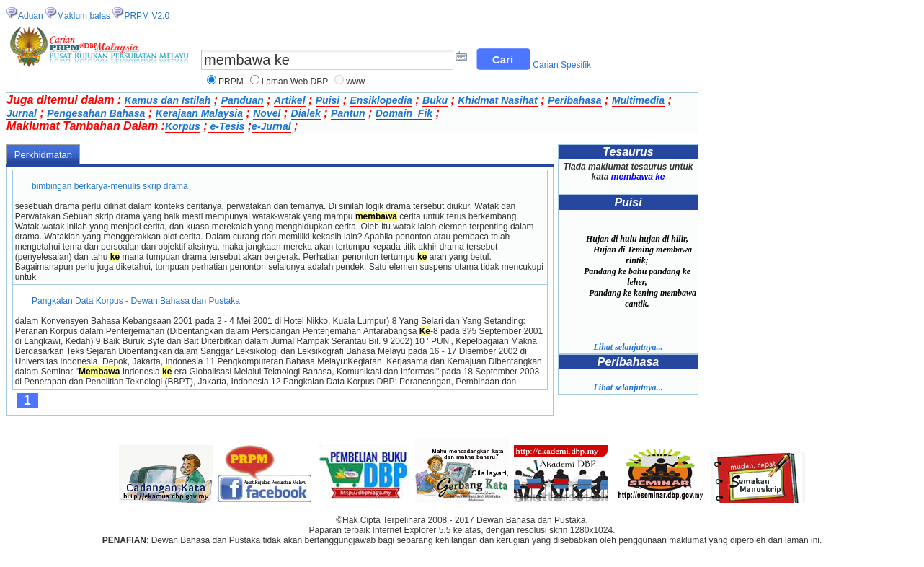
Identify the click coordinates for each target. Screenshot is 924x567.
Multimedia (638, 100)
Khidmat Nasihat (497, 100)
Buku (435, 100)
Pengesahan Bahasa (96, 113)
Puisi (328, 100)
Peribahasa (575, 100)
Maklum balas (84, 16)
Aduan (31, 16)
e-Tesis (226, 126)
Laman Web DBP (295, 82)
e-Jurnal (271, 126)
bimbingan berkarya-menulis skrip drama (110, 186)
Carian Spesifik (562, 65)
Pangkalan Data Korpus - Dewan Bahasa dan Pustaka (136, 301)
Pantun (348, 113)
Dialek (306, 113)
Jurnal (22, 113)
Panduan (243, 100)
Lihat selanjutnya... (628, 347)
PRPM (231, 82)
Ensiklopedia (381, 100)
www (355, 82)
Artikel (290, 100)
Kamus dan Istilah (168, 100)
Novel (267, 113)
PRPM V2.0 (147, 16)
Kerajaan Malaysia (199, 113)
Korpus (183, 126)
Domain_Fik (404, 113)
